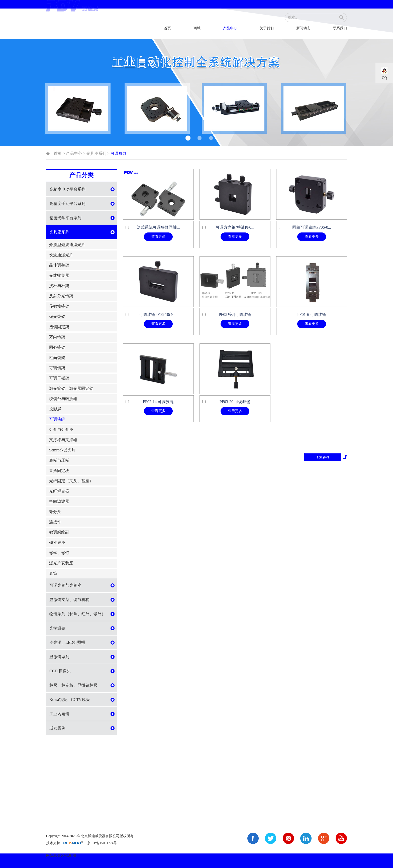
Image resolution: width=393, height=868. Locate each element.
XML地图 (69, 856)
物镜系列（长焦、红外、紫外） (77, 614)
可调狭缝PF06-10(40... (158, 315)
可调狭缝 (119, 153)
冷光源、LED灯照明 (67, 642)
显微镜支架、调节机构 (69, 600)
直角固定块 (59, 471)
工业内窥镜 (59, 714)
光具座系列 (96, 153)
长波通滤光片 (61, 255)
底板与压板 (59, 460)
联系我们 (340, 28)
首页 (167, 28)
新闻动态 (303, 28)
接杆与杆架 (59, 286)
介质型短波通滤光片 (67, 245)
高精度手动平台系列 (67, 204)
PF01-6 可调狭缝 (312, 315)
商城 (197, 28)
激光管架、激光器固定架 (71, 388)
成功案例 (57, 728)
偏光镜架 (57, 317)
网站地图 (53, 856)
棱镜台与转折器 (63, 399)
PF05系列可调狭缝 (235, 315)
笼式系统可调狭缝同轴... (158, 227)
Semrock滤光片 (62, 450)
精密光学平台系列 (65, 218)
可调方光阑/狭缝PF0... (235, 227)
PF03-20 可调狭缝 (235, 402)
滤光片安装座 (61, 563)
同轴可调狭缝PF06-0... (312, 227)
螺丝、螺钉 (59, 553)
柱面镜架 (57, 358)
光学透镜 (57, 628)
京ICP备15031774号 (102, 843)
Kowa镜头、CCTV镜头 (70, 700)
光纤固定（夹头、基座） (71, 481)
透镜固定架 (59, 327)
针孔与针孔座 (61, 429)
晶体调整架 (59, 265)
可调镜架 (57, 368)
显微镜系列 (59, 657)
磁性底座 (57, 542)
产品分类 (81, 175)
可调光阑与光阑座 (65, 585)
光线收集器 (59, 275)
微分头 (55, 512)
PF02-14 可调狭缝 (158, 402)
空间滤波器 (59, 501)
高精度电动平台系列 (67, 189)
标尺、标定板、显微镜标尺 (73, 685)
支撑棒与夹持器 (63, 440)
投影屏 (55, 409)
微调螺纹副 (59, 532)
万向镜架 (57, 337)
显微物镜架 (59, 306)
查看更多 (158, 237)
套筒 (53, 573)
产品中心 (230, 28)
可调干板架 (59, 378)
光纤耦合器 (59, 491)
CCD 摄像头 (60, 671)
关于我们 (267, 28)
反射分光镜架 (61, 296)
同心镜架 (57, 347)
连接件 (55, 522)
